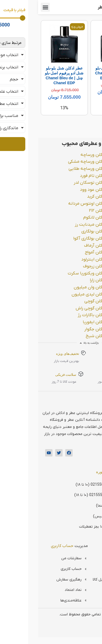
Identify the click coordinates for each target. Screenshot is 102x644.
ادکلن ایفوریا (56, 322)
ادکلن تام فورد (55, 176)
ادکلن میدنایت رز (52, 225)
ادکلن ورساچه (55, 155)
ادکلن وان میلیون (52, 287)
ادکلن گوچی (57, 301)
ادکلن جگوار (57, 329)
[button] (7, 7)
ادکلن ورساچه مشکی (49, 162)
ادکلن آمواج (57, 252)
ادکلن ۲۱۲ (59, 211)
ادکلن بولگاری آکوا (51, 238)
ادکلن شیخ (58, 336)
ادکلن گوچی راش (52, 308)
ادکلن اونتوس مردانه (49, 204)
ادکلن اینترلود (55, 259)
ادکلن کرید (58, 196)
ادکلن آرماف (57, 246)
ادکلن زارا (60, 280)
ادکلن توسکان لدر (52, 183)
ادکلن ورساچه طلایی (49, 169)
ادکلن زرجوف (56, 266)
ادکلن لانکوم (56, 217)
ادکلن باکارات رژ (54, 315)
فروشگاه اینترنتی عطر (79, 7)
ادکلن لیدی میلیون (50, 294)
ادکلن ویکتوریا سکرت (49, 273)
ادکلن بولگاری (55, 231)
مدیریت (31, 546)
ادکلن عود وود (55, 190)
